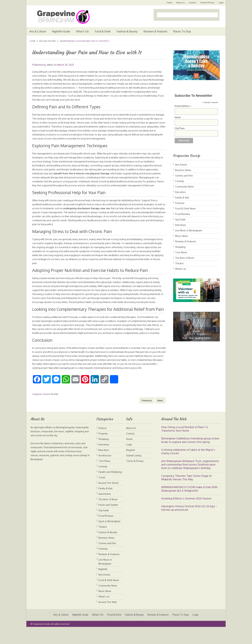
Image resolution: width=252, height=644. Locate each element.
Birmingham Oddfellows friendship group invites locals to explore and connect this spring (190, 456)
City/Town (180, 128)
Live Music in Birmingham (189, 230)
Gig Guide (180, 219)
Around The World (108, 499)
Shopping (180, 247)
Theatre (179, 263)
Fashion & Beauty (127, 31)
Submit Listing (134, 471)
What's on (181, 269)
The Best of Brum (185, 258)
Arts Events (181, 165)
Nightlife (103, 585)
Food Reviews (183, 214)
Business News (183, 170)
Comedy (180, 181)
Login (221, 3)
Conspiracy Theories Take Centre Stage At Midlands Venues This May (186, 494)
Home (169, 3)
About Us (180, 3)
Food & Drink (103, 31)
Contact (192, 3)
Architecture (105, 471)
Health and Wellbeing (110, 488)
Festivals (180, 203)
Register (131, 466)
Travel (102, 493)
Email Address (183, 106)
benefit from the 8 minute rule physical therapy (103, 173)
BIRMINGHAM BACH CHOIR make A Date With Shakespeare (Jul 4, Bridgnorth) (189, 505)
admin (50, 65)
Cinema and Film (184, 176)
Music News (182, 236)
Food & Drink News (185, 208)
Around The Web (47, 41)
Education (180, 192)
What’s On (82, 31)
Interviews (181, 225)
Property (103, 449)
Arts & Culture (38, 31)
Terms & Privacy (207, 3)
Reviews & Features (155, 31)
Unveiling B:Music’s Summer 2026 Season (186, 514)
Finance (103, 444)
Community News (185, 187)
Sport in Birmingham (109, 537)
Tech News (181, 252)
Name (178, 117)
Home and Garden (108, 521)
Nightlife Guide (61, 31)
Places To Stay (182, 31)
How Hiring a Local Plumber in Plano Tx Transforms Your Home (185, 445)
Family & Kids (182, 198)
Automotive (105, 510)
